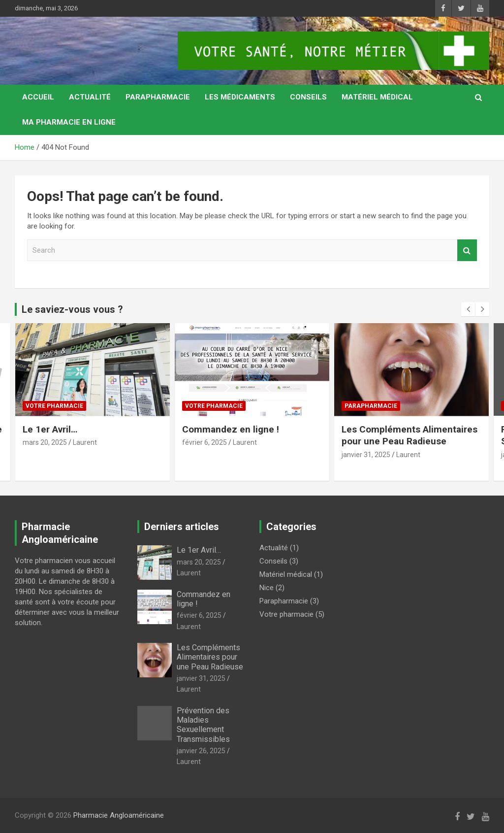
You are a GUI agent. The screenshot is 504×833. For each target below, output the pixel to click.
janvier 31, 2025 (366, 455)
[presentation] (468, 309)
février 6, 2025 (205, 442)
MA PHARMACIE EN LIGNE (69, 122)
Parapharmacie (158, 97)
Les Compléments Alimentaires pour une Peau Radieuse (409, 435)
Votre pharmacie (54, 406)
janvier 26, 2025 (201, 751)
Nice (267, 588)
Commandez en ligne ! (231, 429)
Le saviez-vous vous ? (72, 309)
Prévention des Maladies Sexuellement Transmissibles (203, 725)
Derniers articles (182, 527)
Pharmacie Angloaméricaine (119, 815)
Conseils (308, 97)
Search (467, 250)
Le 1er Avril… (50, 429)
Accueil (38, 97)
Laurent (85, 442)
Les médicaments (240, 97)
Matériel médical (377, 97)
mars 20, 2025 (45, 442)
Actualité (90, 97)
